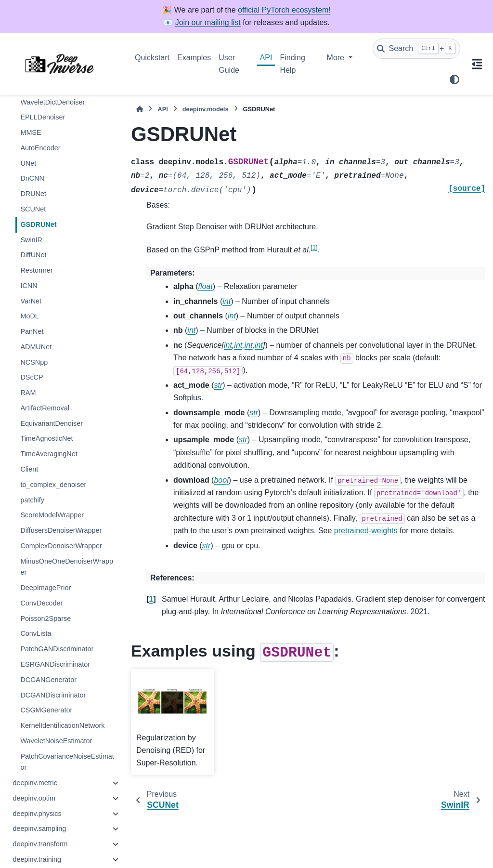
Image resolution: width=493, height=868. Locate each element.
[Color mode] (454, 79)
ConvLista (36, 633)
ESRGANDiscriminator (55, 664)
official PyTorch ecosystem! (284, 10)
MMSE (31, 132)
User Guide (229, 64)
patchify (32, 500)
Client (29, 469)
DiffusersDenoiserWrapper (61, 530)
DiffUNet (33, 255)
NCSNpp (34, 362)
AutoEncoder (40, 148)
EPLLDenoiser (43, 117)
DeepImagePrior (45, 588)
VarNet (31, 301)
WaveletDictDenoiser (52, 102)
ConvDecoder (41, 603)
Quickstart (152, 58)
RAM (28, 393)
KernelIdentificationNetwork (62, 725)
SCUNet (33, 209)
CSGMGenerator (46, 710)
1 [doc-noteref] (314, 247)
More (337, 58)
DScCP (32, 377)
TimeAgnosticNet (46, 438)
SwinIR (31, 240)
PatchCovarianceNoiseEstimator (67, 762)
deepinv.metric (35, 783)
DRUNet (33, 194)
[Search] (416, 49)
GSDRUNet (38, 224)
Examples (194, 58)
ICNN (29, 286)
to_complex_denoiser (53, 485)
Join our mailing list (208, 22)
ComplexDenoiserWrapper (61, 546)
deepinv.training (37, 859)
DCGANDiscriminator (53, 695)
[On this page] (477, 64)
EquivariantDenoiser (52, 423)
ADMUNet (36, 347)
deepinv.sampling (39, 829)
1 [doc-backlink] (151, 599)
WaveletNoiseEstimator (56, 741)
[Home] (140, 109)
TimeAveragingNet (49, 454)
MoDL (29, 316)
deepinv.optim (34, 798)
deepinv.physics (37, 814)
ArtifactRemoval (45, 408)
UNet (28, 163)
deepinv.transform (40, 844)
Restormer (36, 270)
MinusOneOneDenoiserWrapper (67, 567)
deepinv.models (206, 109)
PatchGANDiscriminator (57, 649)
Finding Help (292, 64)
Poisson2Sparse (45, 618)
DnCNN (32, 178)
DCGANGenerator (48, 680)
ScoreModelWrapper (52, 515)
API (266, 58)
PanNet (32, 331)
